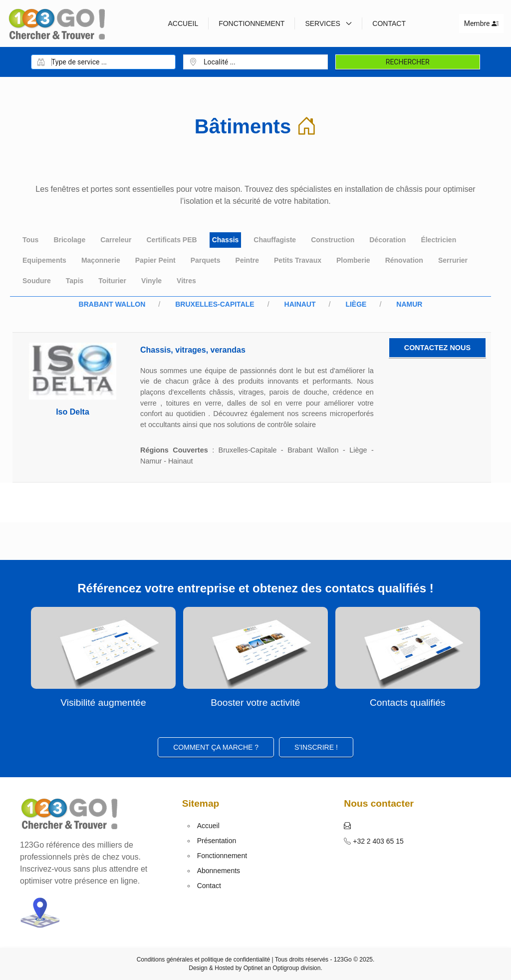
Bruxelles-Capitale (215, 304)
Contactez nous (437, 348)
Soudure (37, 281)
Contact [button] (389, 23)
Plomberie (353, 260)
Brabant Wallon (112, 304)
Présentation (217, 841)
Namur (409, 304)
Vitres (186, 281)
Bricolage (69, 240)
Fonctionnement (252, 23)
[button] (347, 826)
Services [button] (328, 23)
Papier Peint (155, 260)
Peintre (247, 260)
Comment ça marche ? (216, 747)
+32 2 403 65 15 (377, 841)
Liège (356, 304)
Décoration (387, 240)
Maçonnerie (101, 260)
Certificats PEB (171, 240)
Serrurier (453, 260)
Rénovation (404, 260)
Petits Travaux (298, 260)
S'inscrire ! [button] (316, 747)
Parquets (206, 260)
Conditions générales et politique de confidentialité (204, 960)
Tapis (75, 281)
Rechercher (408, 62)
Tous (30, 240)
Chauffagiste (275, 240)
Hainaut (300, 304)
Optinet (253, 968)
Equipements (44, 260)
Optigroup (286, 968)
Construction (333, 240)
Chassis (226, 240)
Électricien (438, 240)
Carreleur (116, 240)
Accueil (183, 23)
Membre (481, 23)
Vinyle (151, 281)
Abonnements (219, 871)
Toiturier (112, 281)
